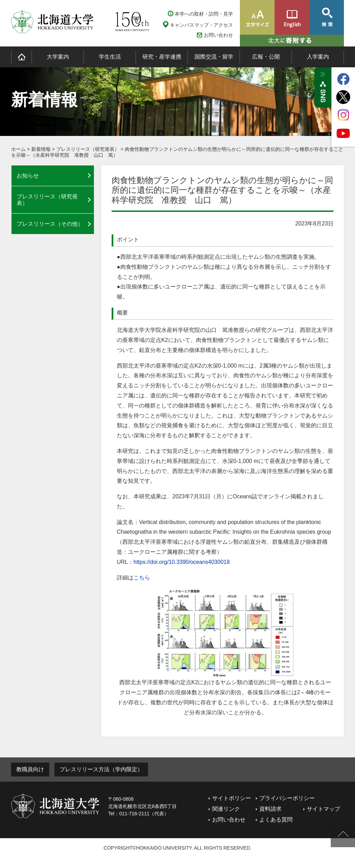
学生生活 (110, 57)
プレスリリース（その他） (50, 224)
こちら (142, 578)
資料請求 (270, 809)
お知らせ (28, 176)
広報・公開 (266, 57)
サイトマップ (323, 809)
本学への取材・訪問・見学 (204, 14)
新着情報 (41, 149)
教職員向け (30, 769)
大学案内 (58, 57)
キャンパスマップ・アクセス (201, 25)
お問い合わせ (218, 35)
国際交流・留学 (214, 57)
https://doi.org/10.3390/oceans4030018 (182, 562)
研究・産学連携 (162, 57)
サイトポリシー (232, 798)
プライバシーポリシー (287, 798)
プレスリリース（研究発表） (88, 149)
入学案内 (318, 57)
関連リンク (226, 809)
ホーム (18, 149)
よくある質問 (276, 820)
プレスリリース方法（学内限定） (101, 769)
